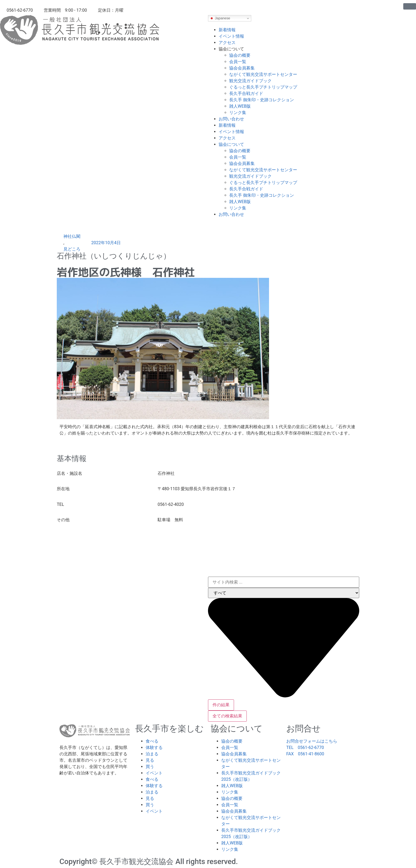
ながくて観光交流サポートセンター (263, 74)
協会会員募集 (242, 68)
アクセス (227, 43)
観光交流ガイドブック (250, 81)
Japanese (220, 18)
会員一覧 (238, 62)
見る (150, 760)
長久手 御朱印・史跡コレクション (262, 100)
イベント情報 (231, 36)
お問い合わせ (231, 119)
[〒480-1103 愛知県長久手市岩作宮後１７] (208, 549)
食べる (152, 741)
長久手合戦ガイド (246, 93)
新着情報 (227, 30)
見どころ (72, 249)
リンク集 (238, 113)
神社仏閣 (72, 236)
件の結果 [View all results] (221, 705)
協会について (231, 49)
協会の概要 (240, 55)
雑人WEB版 (240, 106)
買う (150, 767)
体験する (154, 748)
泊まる (152, 754)
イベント (154, 773)
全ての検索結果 (227, 716)
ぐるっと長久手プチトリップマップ (263, 87)
